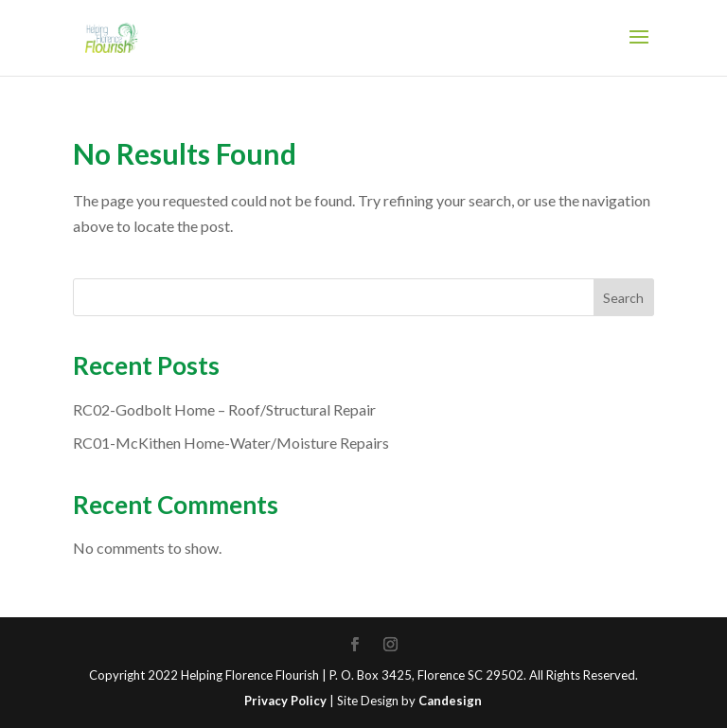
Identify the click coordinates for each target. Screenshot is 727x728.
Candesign (450, 701)
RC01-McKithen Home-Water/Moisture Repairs (231, 443)
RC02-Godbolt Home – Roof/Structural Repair (224, 409)
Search (623, 298)
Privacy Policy (285, 701)
